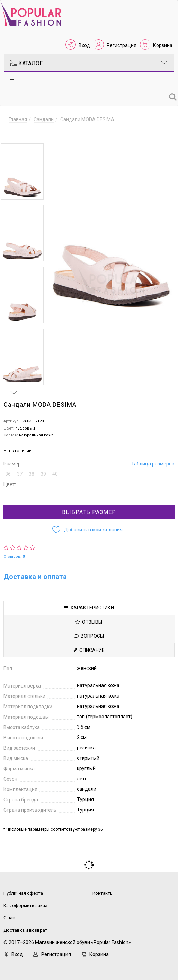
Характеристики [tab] (89, 602)
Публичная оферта (23, 888)
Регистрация (122, 45)
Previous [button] (14, 133)
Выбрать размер (89, 507)
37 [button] (20, 469)
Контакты (103, 888)
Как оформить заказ (25, 900)
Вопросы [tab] (89, 631)
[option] (22, 171)
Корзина (163, 45)
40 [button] (55, 469)
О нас (9, 912)
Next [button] (14, 387)
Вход (84, 45)
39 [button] (43, 469)
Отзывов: (14, 551)
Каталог (88, 63)
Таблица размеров (153, 458)
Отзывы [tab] (89, 616)
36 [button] (8, 469)
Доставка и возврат (25, 925)
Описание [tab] (89, 645)
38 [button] (32, 469)
